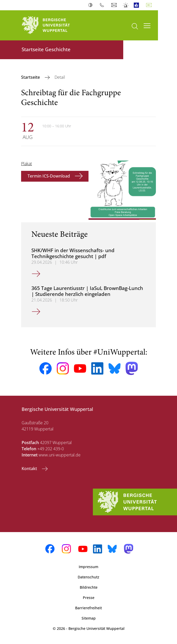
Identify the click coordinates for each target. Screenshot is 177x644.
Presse (89, 598)
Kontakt (30, 469)
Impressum (88, 567)
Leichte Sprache (138, 5)
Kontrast (91, 5)
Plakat (26, 164)
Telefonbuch (103, 5)
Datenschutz (88, 577)
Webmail (115, 5)
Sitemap (89, 618)
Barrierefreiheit (88, 608)
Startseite (31, 77)
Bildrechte (89, 587)
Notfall (126, 5)
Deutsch (150, 5)
